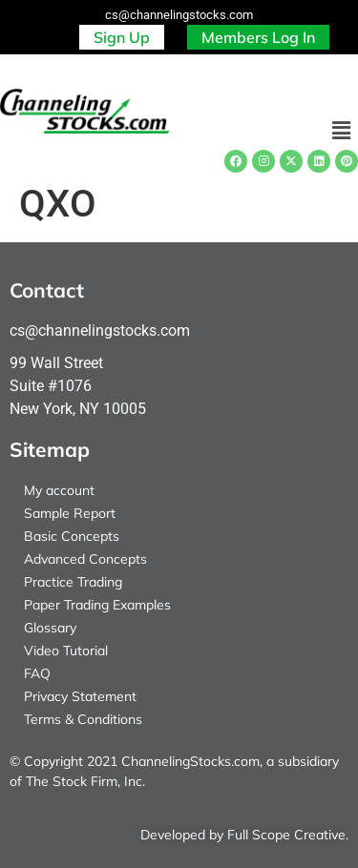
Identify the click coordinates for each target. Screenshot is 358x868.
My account (59, 490)
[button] (342, 132)
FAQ (37, 673)
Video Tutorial (66, 651)
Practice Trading (73, 582)
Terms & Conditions (83, 719)
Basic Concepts (72, 536)
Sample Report (70, 513)
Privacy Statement (80, 696)
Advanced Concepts (85, 559)
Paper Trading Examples (97, 605)
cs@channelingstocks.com (179, 15)
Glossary (50, 628)
